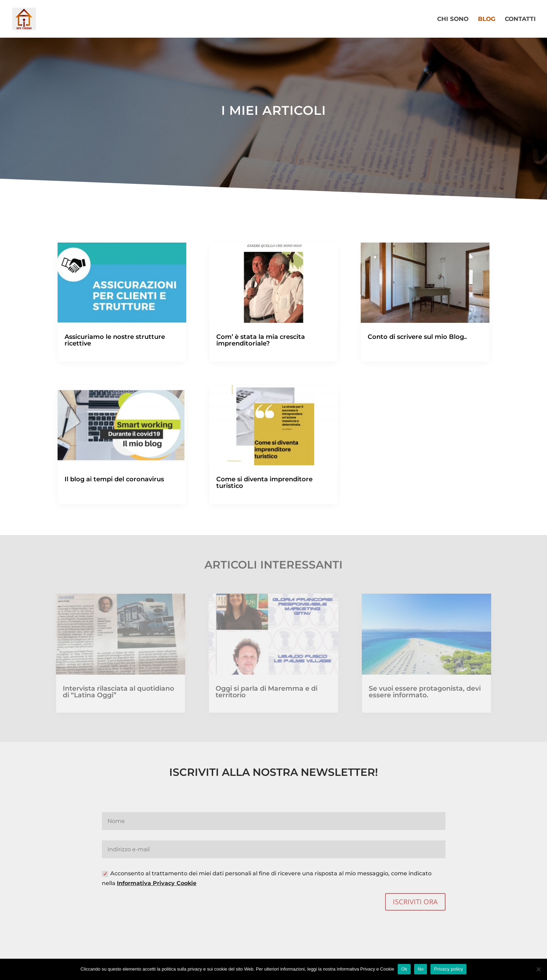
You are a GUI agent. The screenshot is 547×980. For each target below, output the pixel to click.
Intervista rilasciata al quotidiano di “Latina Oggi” (118, 692)
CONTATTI (520, 19)
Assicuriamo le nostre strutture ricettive (115, 340)
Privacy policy (448, 969)
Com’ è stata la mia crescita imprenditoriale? (261, 340)
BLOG (487, 19)
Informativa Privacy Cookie (157, 883)
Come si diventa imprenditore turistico (264, 482)
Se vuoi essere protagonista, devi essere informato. (425, 692)
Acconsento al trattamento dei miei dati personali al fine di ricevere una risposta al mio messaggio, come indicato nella (267, 878)
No (421, 969)
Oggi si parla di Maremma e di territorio (267, 692)
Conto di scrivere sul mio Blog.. (417, 337)
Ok (404, 969)
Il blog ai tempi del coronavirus (114, 479)
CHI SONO (453, 19)
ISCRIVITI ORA (415, 902)
